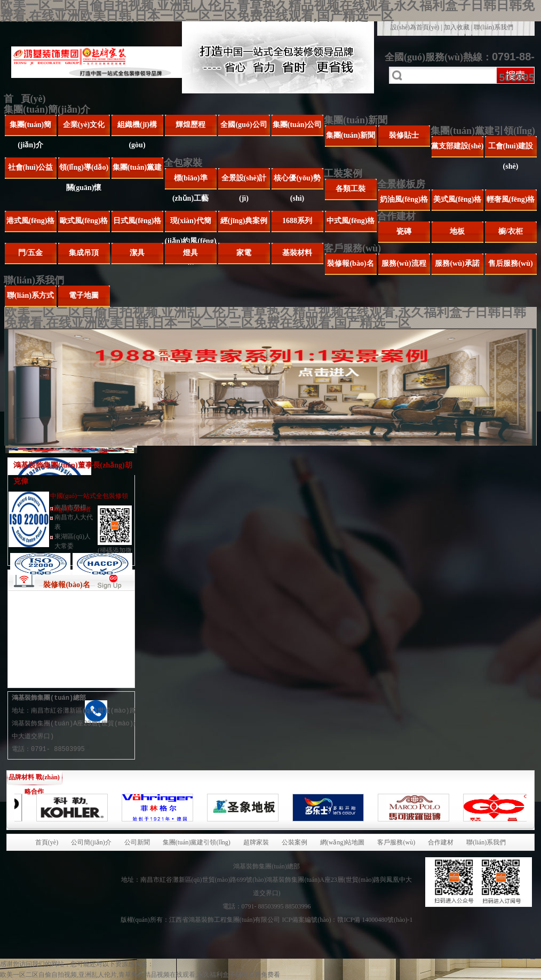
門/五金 (30, 253)
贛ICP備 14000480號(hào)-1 (375, 920)
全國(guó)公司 (244, 125)
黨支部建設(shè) (458, 146)
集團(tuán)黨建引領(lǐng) (483, 131)
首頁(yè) (47, 842)
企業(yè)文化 (84, 125)
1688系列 (297, 221)
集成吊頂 (84, 253)
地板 (457, 231)
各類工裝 (351, 189)
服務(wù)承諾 (457, 263)
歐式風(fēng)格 (84, 221)
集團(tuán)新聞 (356, 120)
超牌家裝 (256, 842)
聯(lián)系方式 (30, 295)
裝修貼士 (404, 135)
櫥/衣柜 (511, 231)
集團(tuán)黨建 (137, 167)
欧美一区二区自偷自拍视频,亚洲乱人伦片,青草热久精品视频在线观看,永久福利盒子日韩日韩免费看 (140, 975)
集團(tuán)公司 (297, 125)
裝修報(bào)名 (350, 263)
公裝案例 (295, 842)
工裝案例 (343, 173)
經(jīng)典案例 (244, 221)
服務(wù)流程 (404, 263)
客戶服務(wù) (352, 248)
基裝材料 (297, 253)
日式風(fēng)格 (137, 221)
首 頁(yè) (25, 99)
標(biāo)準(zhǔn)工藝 (190, 182)
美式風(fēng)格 (458, 199)
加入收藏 (457, 27)
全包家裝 (183, 163)
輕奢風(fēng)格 (511, 199)
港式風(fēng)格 (31, 221)
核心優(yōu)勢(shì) (297, 182)
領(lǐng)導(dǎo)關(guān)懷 (84, 171)
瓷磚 (404, 231)
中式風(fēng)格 (351, 221)
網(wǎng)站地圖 (343, 842)
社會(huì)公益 (31, 167)
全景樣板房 (401, 184)
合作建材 (396, 216)
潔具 (137, 253)
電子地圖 (84, 295)
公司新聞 (137, 842)
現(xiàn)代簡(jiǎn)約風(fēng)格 (191, 224)
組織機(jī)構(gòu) (137, 128)
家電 (244, 253)
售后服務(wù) (510, 263)
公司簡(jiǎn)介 (91, 842)
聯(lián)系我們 (494, 27)
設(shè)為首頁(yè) (415, 27)
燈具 (190, 253)
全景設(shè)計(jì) (244, 182)
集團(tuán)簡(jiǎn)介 (47, 109)
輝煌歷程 (190, 125)
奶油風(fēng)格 (404, 199)
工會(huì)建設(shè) (511, 150)
